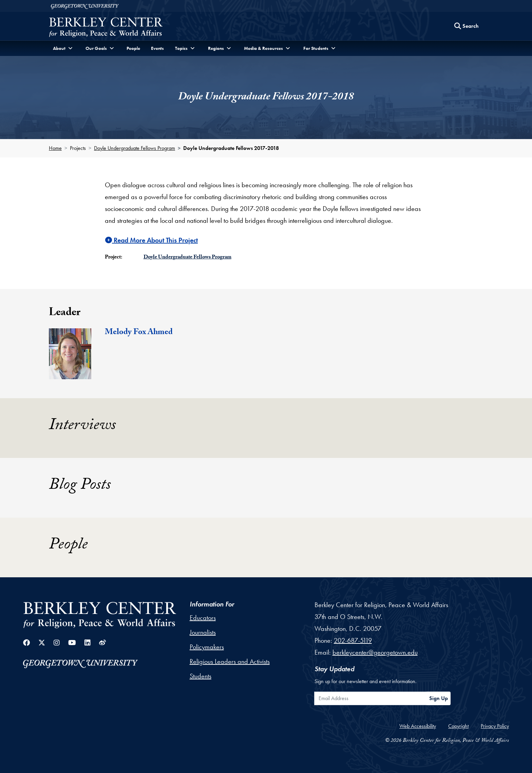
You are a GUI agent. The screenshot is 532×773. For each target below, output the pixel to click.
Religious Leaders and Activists (230, 661)
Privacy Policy (495, 726)
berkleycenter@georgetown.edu (375, 652)
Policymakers (207, 647)
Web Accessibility (418, 726)
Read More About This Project (151, 240)
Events (157, 48)
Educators (203, 618)
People (133, 48)
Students (201, 676)
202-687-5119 (353, 640)
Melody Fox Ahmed (139, 333)
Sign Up (439, 698)
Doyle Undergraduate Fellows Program (135, 148)
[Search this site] (467, 26)
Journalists (203, 632)
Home (55, 148)
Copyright (458, 726)
